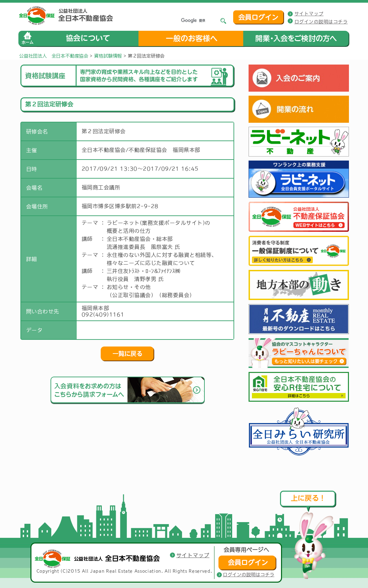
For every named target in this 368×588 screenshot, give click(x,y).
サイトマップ (309, 14)
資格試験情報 (108, 56)
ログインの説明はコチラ (321, 22)
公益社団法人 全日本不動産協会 (54, 56)
